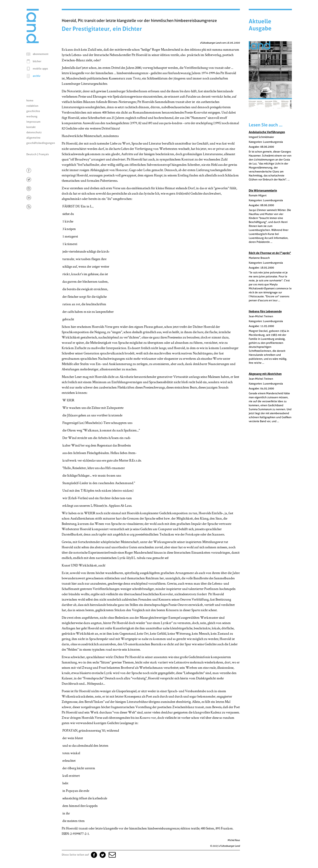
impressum (33, 122)
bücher (37, 61)
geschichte (33, 111)
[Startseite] (33, 42)
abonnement (41, 54)
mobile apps (40, 69)
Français (44, 154)
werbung (32, 116)
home (30, 101)
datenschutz (34, 132)
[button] (112, 855)
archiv (37, 76)
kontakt (31, 127)
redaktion (32, 106)
